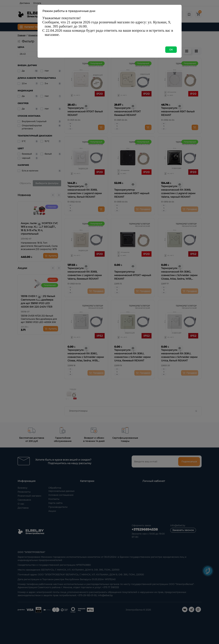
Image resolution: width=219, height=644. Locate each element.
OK (171, 50)
